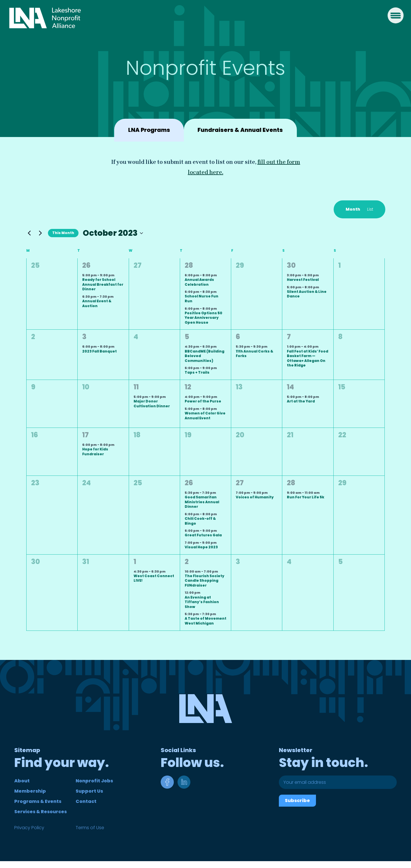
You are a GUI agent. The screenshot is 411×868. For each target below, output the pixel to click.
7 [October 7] (289, 337)
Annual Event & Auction (97, 303)
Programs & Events (38, 801)
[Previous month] (29, 233)
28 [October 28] (291, 483)
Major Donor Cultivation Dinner (152, 404)
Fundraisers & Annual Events (241, 130)
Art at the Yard (301, 401)
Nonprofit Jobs (94, 781)
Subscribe (297, 800)
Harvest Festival (303, 280)
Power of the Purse (203, 401)
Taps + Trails (197, 372)
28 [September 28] (189, 265)
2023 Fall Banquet (99, 351)
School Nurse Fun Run (202, 299)
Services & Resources (41, 812)
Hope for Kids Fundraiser (95, 452)
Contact (86, 801)
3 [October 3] (84, 337)
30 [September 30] (291, 265)
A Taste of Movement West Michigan (205, 621)
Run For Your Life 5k (306, 497)
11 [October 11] (136, 387)
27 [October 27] (240, 483)
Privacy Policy (29, 828)
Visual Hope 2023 (201, 547)
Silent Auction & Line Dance (307, 294)
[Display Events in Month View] (353, 209)
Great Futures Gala (203, 535)
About (22, 781)
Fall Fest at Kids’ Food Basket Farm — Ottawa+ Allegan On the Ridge (308, 358)
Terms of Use (90, 828)
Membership (30, 791)
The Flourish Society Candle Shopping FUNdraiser (205, 581)
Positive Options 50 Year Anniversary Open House (204, 318)
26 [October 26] (189, 483)
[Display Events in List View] (370, 209)
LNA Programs (148, 130)
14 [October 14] (290, 387)
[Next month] (40, 233)
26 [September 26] (86, 265)
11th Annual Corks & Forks (254, 354)
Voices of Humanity (255, 497)
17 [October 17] (85, 435)
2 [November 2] (187, 562)
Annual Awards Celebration (199, 282)
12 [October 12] (188, 387)
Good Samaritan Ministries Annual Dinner (202, 502)
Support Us (89, 791)
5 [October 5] (187, 337)
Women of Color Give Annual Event (205, 416)
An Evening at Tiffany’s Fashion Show (202, 602)
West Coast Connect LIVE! (154, 578)
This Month (63, 233)
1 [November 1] (135, 562)
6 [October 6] (238, 337)
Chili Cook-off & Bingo (200, 521)
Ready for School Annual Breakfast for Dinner (103, 284)
